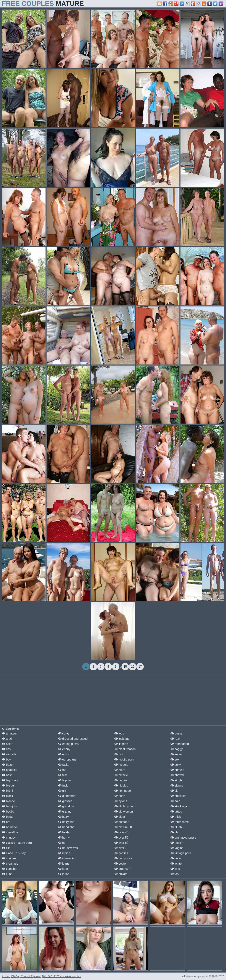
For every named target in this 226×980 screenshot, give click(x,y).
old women (124, 812)
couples (9, 858)
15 (125, 667)
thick (176, 817)
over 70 (121, 848)
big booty (10, 780)
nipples (121, 786)
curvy (64, 733)
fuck (63, 786)
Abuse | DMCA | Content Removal (21, 976)
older (120, 817)
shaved (177, 770)
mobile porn (124, 759)
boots (8, 817)
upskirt (177, 843)
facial (64, 765)
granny (65, 812)
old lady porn (125, 806)
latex (63, 869)
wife (175, 869)
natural (121, 780)
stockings (179, 806)
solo (175, 801)
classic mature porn (17, 843)
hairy (63, 817)
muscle (121, 775)
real (175, 739)
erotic (64, 754)
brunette (9, 827)
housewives (68, 848)
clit (6, 848)
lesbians (122, 739)
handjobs (66, 827)
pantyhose (123, 858)
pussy (176, 733)
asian (8, 744)
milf (119, 754)
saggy (177, 749)
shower (177, 775)
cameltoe (10, 832)
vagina (177, 848)
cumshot (10, 869)
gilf (62, 791)
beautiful (10, 770)
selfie (176, 754)
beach (8, 765)
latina (64, 874)
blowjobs (10, 806)
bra (6, 822)
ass (6, 749)
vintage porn (181, 853)
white (176, 864)
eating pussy (69, 744)
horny (64, 838)
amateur (9, 733)
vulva (176, 858)
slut (175, 791)
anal (7, 739)
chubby (9, 838)
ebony (64, 749)
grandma (66, 806)
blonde (8, 801)
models (121, 765)
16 (133, 667)
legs (119, 733)
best (7, 775)
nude (120, 796)
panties (121, 853)
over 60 (121, 843)
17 (140, 667)
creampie (10, 864)
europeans (67, 759)
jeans (64, 864)
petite (120, 864)
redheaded (180, 744)
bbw (7, 759)
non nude (123, 791)
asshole (9, 754)
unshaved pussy (183, 838)
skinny (177, 786)
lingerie (121, 744)
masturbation (125, 749)
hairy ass (66, 822)
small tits (178, 796)
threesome (180, 822)
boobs (8, 812)
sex (175, 759)
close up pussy (14, 853)
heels (64, 832)
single (176, 780)
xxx (175, 874)
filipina (64, 780)
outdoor (122, 822)
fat (62, 770)
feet (63, 775)
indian (64, 853)
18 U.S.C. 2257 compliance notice (61, 976)
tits (174, 832)
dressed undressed (73, 739)
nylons (121, 801)
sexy (176, 765)
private (121, 874)
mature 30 (123, 827)
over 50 (121, 838)
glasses (65, 801)
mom (120, 770)
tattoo (176, 812)
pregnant (122, 869)
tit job (176, 827)
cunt (7, 874)
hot (62, 843)
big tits (8, 786)
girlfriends (67, 796)
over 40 (121, 832)
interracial (67, 858)
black (7, 796)
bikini (7, 791)
